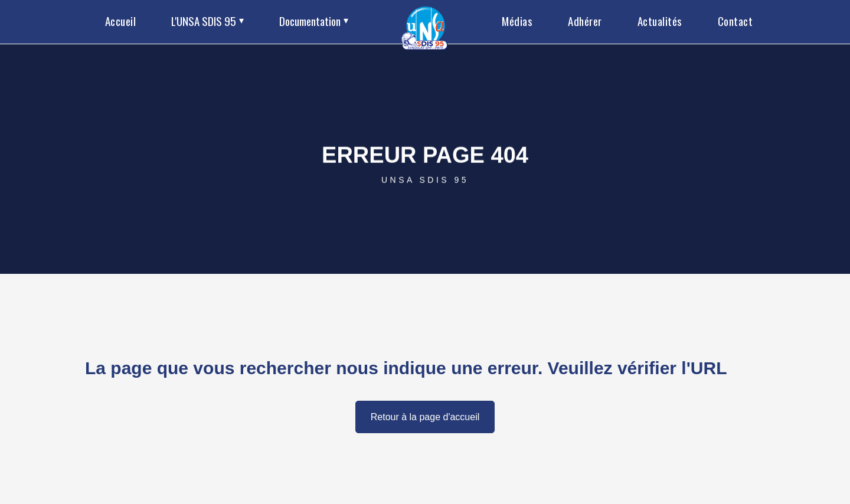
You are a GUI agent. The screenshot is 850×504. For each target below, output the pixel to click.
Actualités (660, 21)
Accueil (121, 21)
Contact (735, 21)
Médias (517, 21)
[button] (207, 22)
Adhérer (585, 21)
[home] (425, 22)
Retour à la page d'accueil (425, 417)
